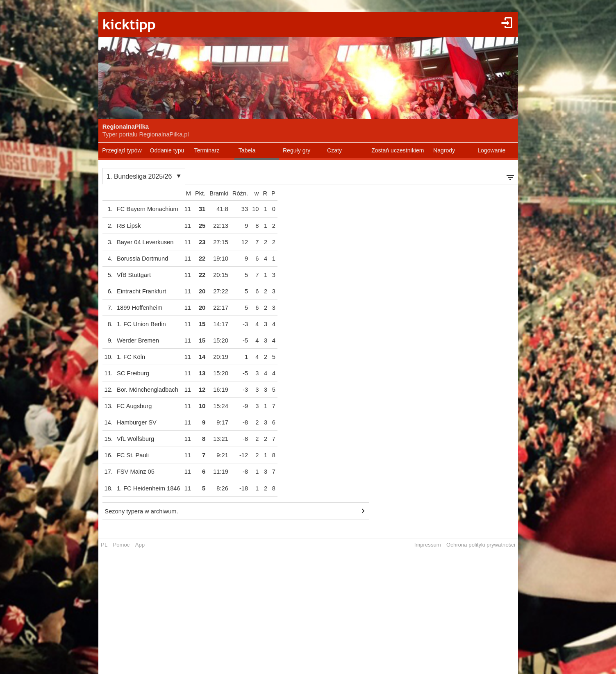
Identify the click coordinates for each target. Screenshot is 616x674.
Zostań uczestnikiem (398, 150)
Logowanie (491, 150)
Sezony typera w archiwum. (141, 511)
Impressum (428, 545)
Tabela (247, 150)
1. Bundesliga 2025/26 (139, 176)
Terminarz (207, 150)
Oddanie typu (167, 150)
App (140, 545)
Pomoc (121, 545)
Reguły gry (297, 150)
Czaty (334, 150)
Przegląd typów (122, 150)
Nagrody (444, 150)
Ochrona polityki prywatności (481, 545)
